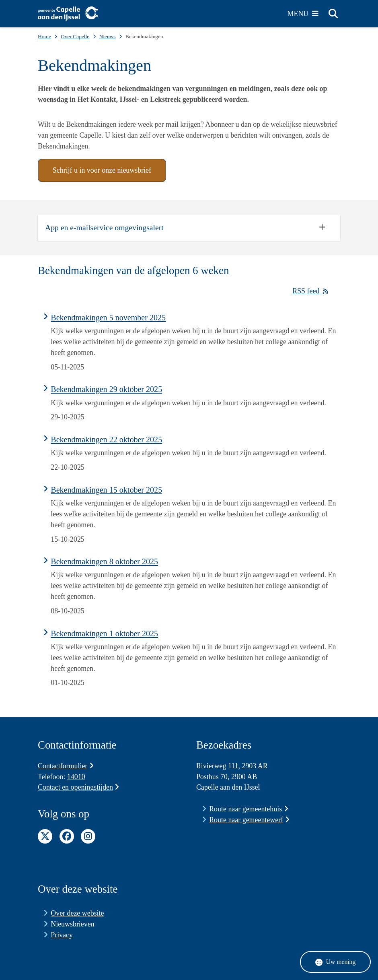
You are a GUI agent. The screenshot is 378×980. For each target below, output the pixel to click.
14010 (76, 777)
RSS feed (313, 291)
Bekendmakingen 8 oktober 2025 (104, 561)
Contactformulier (66, 766)
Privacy (62, 935)
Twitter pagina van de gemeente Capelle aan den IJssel (45, 836)
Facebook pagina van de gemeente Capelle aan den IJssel (67, 836)
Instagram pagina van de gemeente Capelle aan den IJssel (88, 836)
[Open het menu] (303, 14)
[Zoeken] (333, 13)
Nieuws (107, 36)
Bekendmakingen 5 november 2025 (108, 318)
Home (44, 36)
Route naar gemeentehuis (249, 809)
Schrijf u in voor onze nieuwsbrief (102, 170)
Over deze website (77, 913)
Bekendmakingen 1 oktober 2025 (104, 633)
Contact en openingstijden (78, 787)
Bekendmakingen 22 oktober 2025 (106, 439)
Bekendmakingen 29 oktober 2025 (106, 389)
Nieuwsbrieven (72, 924)
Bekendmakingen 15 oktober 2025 (106, 490)
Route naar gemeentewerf (249, 820)
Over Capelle (75, 36)
